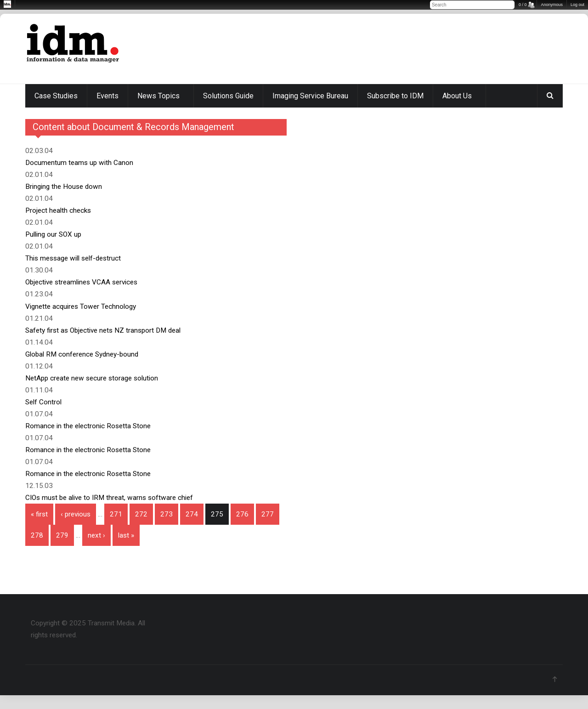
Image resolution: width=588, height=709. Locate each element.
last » (126, 535)
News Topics (158, 96)
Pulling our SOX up (53, 234)
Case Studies (56, 96)
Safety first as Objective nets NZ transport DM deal (103, 330)
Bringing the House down (64, 187)
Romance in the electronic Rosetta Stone (88, 426)
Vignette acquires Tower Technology (81, 306)
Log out (577, 5)
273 (167, 514)
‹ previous (76, 514)
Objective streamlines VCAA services (81, 282)
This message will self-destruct (73, 258)
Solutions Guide (228, 96)
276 (242, 514)
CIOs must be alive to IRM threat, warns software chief (109, 498)
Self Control (43, 402)
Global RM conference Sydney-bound (82, 354)
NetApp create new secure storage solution (92, 378)
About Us (457, 96)
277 (268, 514)
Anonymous (552, 5)
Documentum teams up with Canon (79, 163)
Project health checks (58, 210)
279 (62, 535)
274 (192, 514)
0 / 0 (523, 5)
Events (107, 96)
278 (37, 535)
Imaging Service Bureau (310, 96)
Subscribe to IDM (395, 96)
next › (96, 535)
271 (116, 514)
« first (39, 514)
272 (141, 514)
